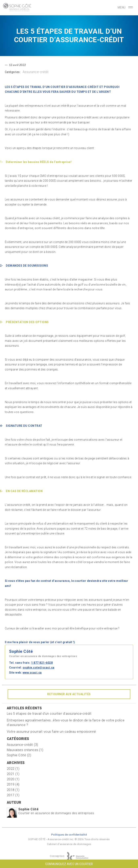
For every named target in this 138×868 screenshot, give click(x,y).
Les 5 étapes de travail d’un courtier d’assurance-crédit (49, 714)
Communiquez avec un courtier (69, 864)
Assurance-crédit (36, 72)
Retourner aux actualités (69, 694)
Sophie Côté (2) (19, 755)
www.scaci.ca (32, 673)
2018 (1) (13, 790)
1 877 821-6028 (42, 663)
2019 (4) (13, 784)
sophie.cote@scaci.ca (39, 668)
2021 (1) (13, 774)
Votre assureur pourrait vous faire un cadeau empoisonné (51, 732)
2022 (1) (13, 769)
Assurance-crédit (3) (22, 745)
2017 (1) (13, 795)
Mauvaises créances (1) (25, 750)
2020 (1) (13, 779)
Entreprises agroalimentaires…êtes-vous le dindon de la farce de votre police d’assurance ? (66, 723)
